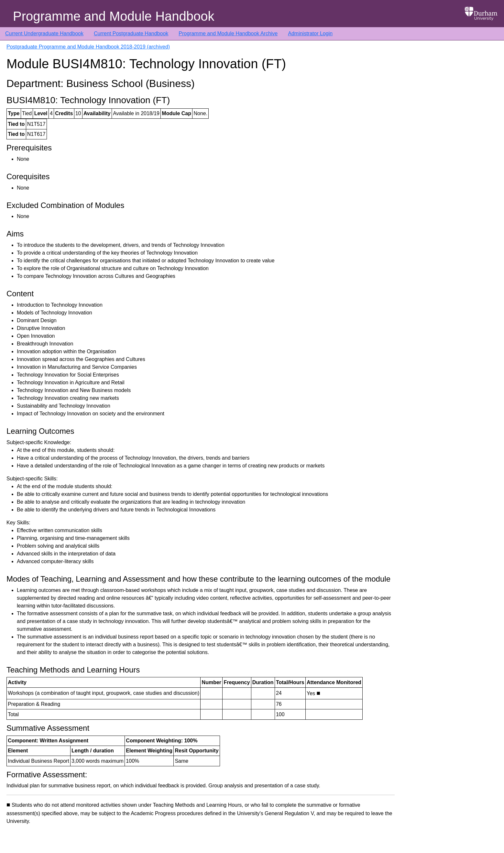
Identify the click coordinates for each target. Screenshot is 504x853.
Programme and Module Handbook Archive (228, 33)
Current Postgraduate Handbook (131, 33)
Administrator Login (310, 33)
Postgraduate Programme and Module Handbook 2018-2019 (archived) (88, 47)
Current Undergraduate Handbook (44, 33)
